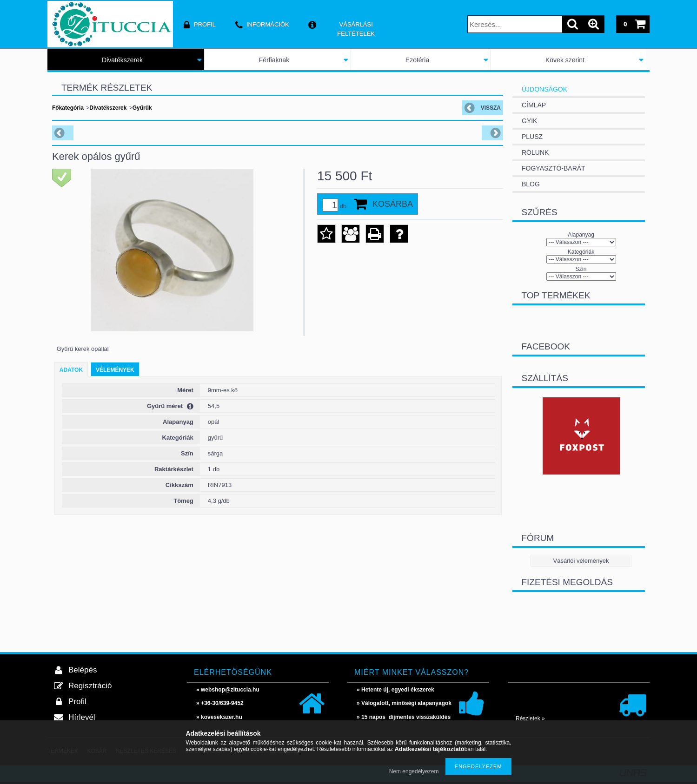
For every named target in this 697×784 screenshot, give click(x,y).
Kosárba (393, 204)
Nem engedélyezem (414, 771)
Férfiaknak (274, 60)
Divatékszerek (122, 60)
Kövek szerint (565, 60)
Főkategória (68, 108)
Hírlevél (82, 717)
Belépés (83, 670)
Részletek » (530, 718)
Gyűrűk (142, 108)
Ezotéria (417, 60)
